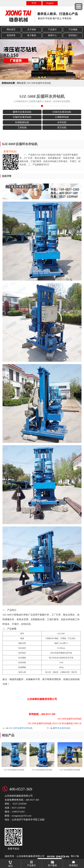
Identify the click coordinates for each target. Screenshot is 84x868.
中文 (34, 3)
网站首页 (11, 29)
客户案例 (32, 35)
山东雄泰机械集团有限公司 (31, 856)
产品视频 (73, 29)
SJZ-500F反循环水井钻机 (21, 728)
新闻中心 (52, 35)
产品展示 (52, 29)
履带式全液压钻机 (62, 728)
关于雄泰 (32, 29)
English (50, 3)
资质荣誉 (11, 35)
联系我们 (73, 35)
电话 (10, 863)
